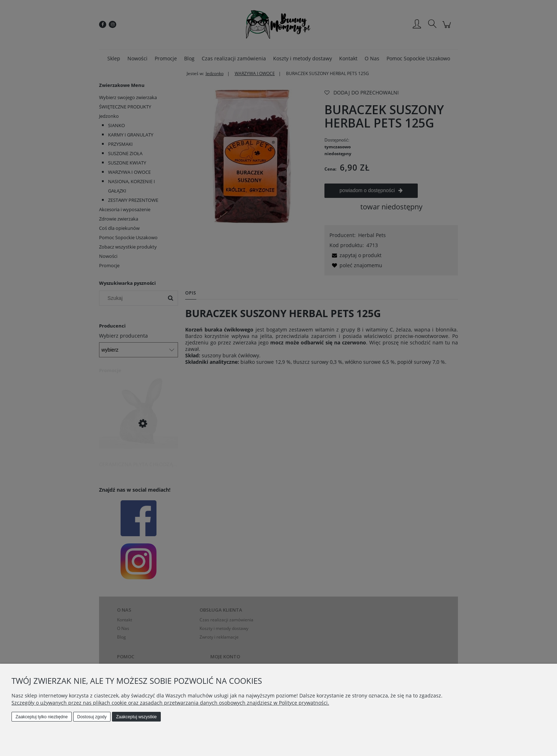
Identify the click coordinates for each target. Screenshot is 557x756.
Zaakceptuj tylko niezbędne (41, 717)
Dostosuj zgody (92, 717)
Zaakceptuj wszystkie (136, 717)
